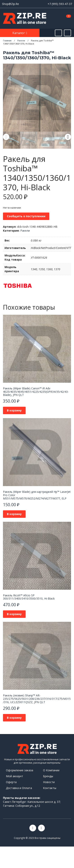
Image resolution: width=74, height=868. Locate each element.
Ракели (25, 231)
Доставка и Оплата (19, 788)
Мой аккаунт (15, 776)
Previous (6, 137)
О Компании (51, 770)
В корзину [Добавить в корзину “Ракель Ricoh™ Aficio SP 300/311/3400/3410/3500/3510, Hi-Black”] (14, 614)
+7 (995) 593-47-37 (60, 4)
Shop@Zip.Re (10, 4)
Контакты (50, 788)
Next (68, 137)
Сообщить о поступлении (26, 216)
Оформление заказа (20, 770)
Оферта (11, 782)
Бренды (48, 776)
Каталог (19, 33)
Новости (49, 782)
